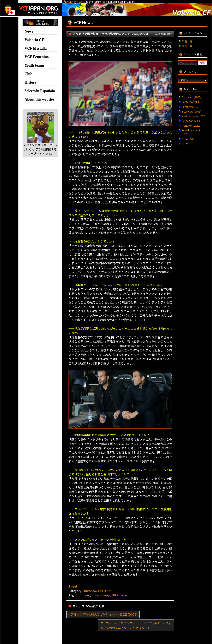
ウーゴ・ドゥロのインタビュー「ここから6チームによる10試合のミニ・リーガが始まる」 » (136, 625)
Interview (90, 591)
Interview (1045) (191, 111)
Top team (104, 591)
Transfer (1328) (191, 125)
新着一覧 (187, 41)
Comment (83, 595)
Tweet (73, 586)
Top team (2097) (191, 97)
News (29, 31)
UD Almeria (120, 595)
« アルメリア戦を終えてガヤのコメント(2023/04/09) (103, 614)
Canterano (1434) (192, 102)
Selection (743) (191, 121)
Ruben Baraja (101, 595)
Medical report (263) (194, 116)
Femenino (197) (191, 107)
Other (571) (189, 139)
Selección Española (40, 91)
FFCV (185, 144)
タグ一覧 (187, 46)
